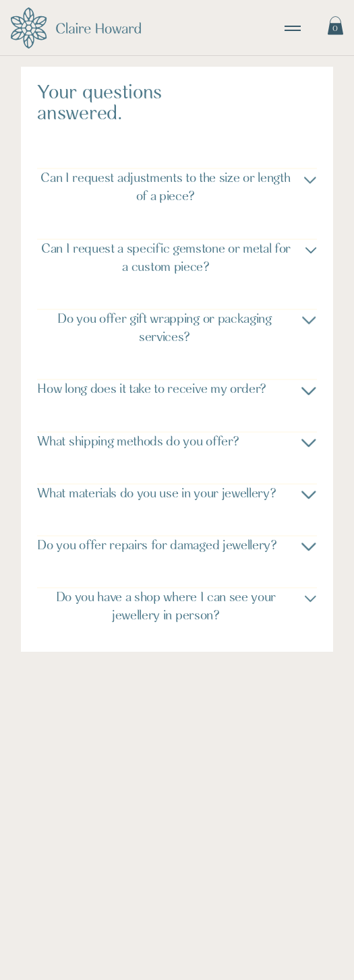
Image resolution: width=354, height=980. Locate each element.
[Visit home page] (76, 28)
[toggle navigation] (293, 28)
